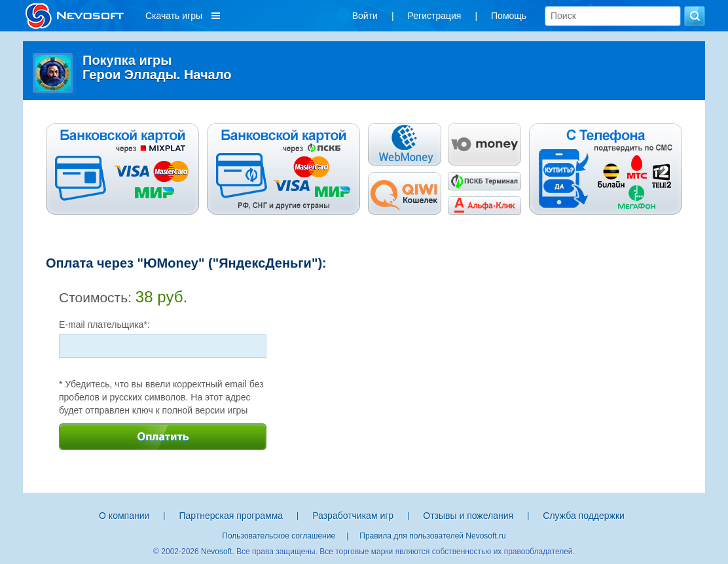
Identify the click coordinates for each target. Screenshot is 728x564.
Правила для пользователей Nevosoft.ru (432, 536)
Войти (365, 16)
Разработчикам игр (353, 516)
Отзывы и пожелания (468, 516)
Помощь (509, 16)
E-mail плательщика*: (104, 325)
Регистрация (435, 16)
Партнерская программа (231, 516)
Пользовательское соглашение (279, 536)
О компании (124, 516)
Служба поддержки (584, 516)
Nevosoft (216, 552)
